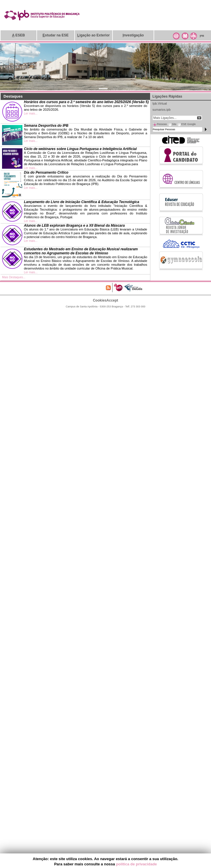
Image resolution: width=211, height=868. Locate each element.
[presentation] (160, 125)
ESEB (18, 35)
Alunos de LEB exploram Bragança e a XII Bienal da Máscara (74, 226)
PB (202, 36)
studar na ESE (56, 35)
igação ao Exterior (93, 35)
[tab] (160, 125)
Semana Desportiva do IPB (46, 126)
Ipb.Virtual (160, 103)
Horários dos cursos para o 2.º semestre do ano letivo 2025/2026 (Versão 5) (86, 102)
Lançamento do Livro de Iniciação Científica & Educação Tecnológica (82, 202)
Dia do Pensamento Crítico (46, 172)
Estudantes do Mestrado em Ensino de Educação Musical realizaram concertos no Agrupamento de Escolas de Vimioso (81, 251)
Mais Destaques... (14, 277)
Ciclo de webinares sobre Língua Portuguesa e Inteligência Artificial (80, 149)
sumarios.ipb (161, 110)
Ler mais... (31, 113)
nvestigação (133, 35)
